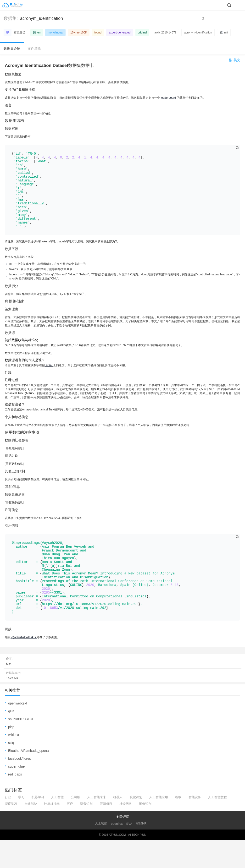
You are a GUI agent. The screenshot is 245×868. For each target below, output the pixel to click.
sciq (11, 771)
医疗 (70, 832)
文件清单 (34, 49)
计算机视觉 (52, 832)
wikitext (14, 763)
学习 (21, 825)
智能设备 (195, 825)
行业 (8, 825)
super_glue (16, 794)
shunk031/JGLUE (21, 747)
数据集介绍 (12, 49)
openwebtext (18, 731)
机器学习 (38, 825)
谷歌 (178, 825)
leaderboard (168, 98)
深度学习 (11, 832)
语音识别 (86, 832)
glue (11, 739)
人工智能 (57, 825)
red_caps (15, 802)
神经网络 (126, 832)
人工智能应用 (159, 825)
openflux (117, 852)
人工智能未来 (97, 825)
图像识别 (145, 832)
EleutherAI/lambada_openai (29, 779)
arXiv (49, 380)
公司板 (75, 825)
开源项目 (106, 832)
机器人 (118, 825)
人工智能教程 (217, 825)
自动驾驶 (31, 832)
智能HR (141, 851)
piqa (11, 755)
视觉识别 (136, 825)
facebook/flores (19, 786)
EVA (129, 852)
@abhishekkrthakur (24, 665)
